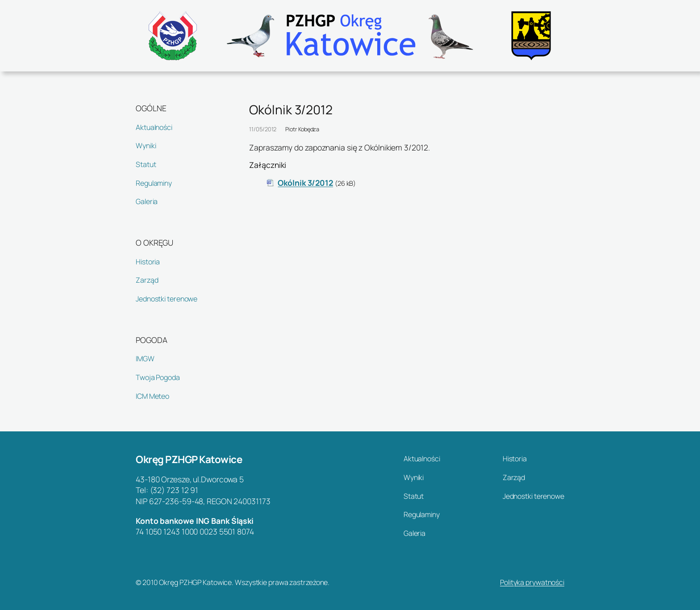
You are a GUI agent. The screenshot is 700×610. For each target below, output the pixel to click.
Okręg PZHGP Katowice (189, 459)
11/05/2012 (263, 129)
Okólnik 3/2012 (305, 183)
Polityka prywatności (532, 582)
